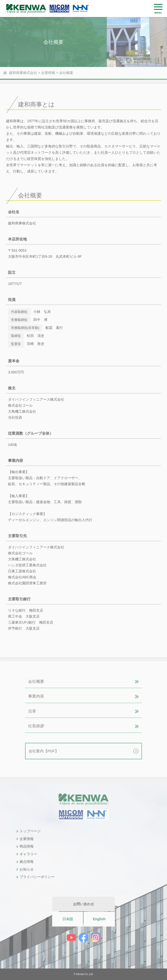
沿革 (32, 711)
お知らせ (27, 869)
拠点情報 (27, 862)
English (99, 919)
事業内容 (36, 696)
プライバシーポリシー (37, 877)
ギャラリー (28, 854)
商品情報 (27, 846)
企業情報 (27, 839)
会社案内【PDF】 (44, 751)
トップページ (30, 831)
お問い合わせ (83, 904)
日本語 (68, 919)
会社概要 (36, 681)
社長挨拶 (36, 726)
